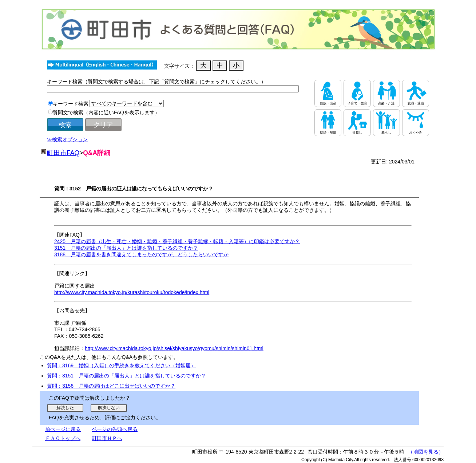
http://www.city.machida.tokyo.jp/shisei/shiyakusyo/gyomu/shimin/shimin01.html (174, 348)
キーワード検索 (71, 104)
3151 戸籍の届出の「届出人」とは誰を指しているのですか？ (126, 248)
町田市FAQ (63, 153)
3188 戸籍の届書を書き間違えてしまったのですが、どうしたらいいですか (141, 254)
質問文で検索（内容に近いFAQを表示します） (106, 112)
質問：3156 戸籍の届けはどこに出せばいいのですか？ (111, 386)
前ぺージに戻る (63, 429)
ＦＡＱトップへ (63, 438)
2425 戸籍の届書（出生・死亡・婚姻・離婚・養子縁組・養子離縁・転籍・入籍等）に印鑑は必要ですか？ (177, 241)
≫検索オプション (67, 139)
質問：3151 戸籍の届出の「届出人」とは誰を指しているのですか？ (126, 376)
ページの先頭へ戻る (115, 429)
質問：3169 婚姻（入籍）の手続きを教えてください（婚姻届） (121, 365)
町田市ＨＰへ (107, 438)
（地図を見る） (426, 452)
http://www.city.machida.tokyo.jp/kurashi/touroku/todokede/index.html (132, 292)
